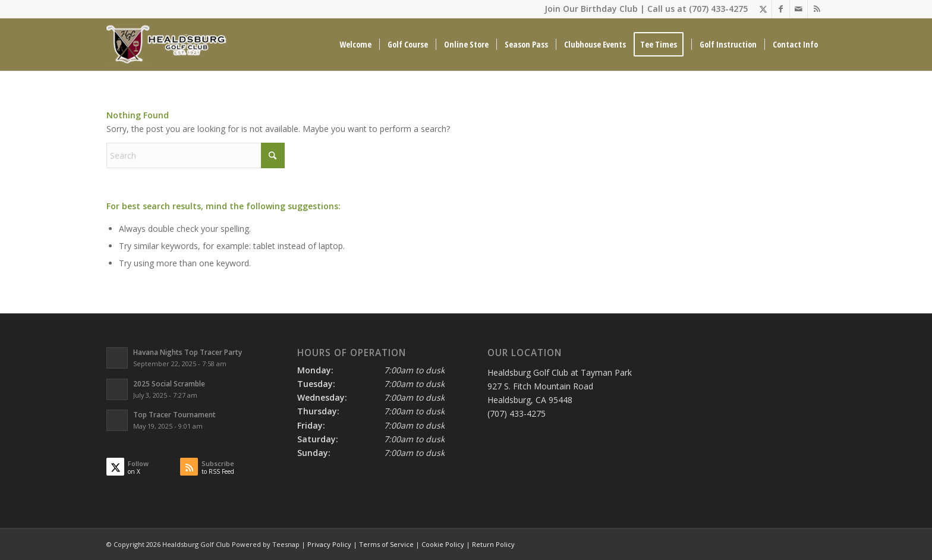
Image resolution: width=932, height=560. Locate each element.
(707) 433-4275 (718, 9)
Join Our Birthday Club (591, 9)
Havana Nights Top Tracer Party (188, 352)
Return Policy (493, 544)
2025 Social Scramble (169, 383)
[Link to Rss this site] (817, 9)
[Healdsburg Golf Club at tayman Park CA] (168, 45)
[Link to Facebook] (781, 9)
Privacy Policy (329, 544)
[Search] (196, 155)
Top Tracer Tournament (174, 414)
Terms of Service (386, 544)
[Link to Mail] (799, 9)
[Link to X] (763, 9)
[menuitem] (355, 45)
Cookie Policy (443, 544)
